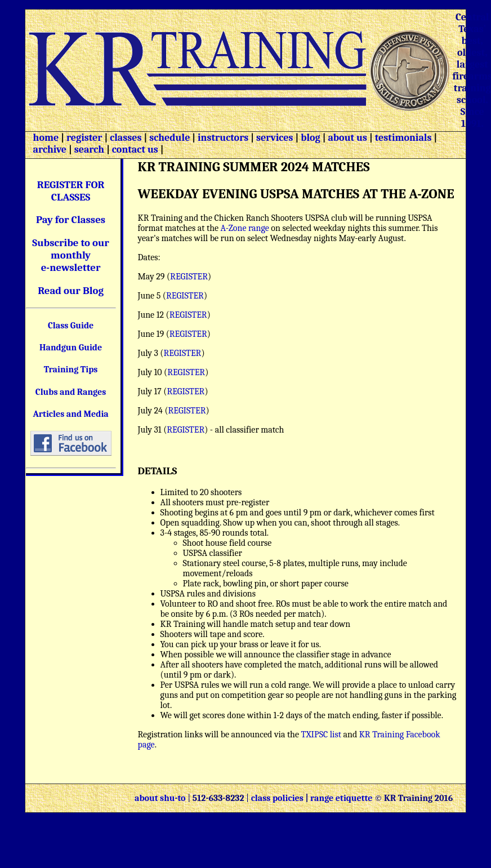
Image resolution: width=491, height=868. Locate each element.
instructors (223, 138)
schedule (169, 138)
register (84, 138)
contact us (135, 150)
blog (311, 138)
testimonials (403, 138)
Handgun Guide (71, 348)
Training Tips (71, 370)
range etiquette (341, 798)
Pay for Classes (71, 220)
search (89, 150)
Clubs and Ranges (71, 392)
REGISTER (189, 277)
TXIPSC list (320, 735)
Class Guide (71, 326)
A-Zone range (245, 228)
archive (50, 150)
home (46, 138)
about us (346, 138)
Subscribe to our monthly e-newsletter (71, 255)
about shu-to (161, 798)
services (275, 138)
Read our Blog (71, 291)
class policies (277, 798)
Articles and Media (70, 414)
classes (124, 138)
